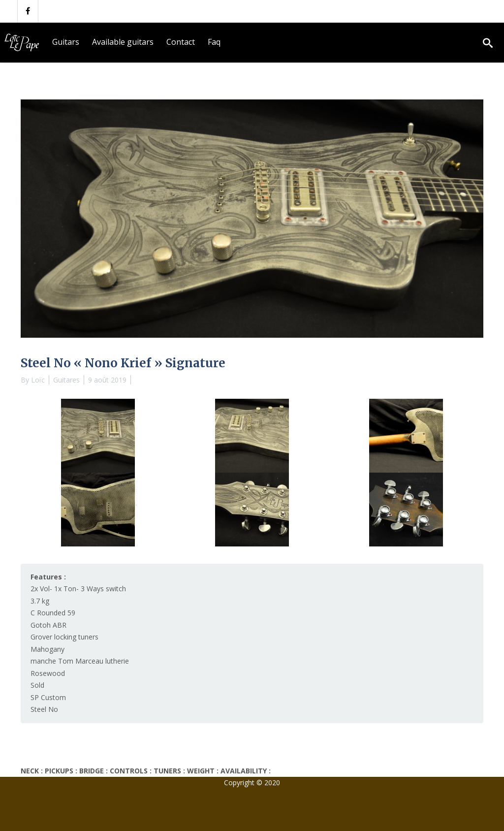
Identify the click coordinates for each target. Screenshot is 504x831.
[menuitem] (66, 42)
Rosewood (48, 673)
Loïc (38, 380)
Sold (37, 685)
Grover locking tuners (64, 637)
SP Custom (48, 697)
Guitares (66, 380)
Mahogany (47, 649)
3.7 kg (40, 601)
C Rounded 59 (53, 613)
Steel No (44, 709)
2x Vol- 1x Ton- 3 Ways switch (78, 589)
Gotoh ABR (48, 625)
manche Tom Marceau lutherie (80, 661)
